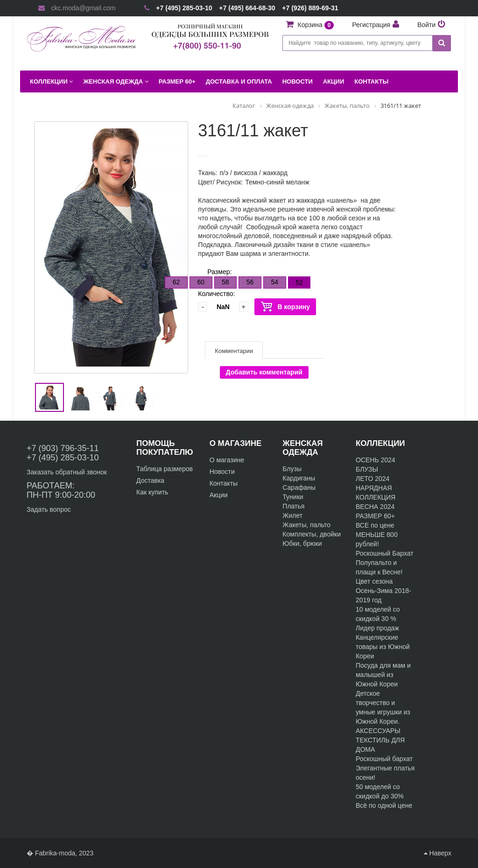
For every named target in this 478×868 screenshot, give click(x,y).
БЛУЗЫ (367, 469)
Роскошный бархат (384, 759)
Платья (293, 506)
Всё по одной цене (384, 805)
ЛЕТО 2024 (373, 479)
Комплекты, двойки (312, 534)
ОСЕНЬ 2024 (376, 460)
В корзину (285, 307)
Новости (222, 472)
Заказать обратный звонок (67, 472)
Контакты (224, 483)
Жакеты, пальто (306, 525)
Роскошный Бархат (385, 553)
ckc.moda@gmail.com (83, 8)
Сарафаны (299, 487)
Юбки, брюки (302, 543)
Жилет (292, 515)
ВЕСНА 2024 (375, 507)
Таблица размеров (165, 469)
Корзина (317, 25)
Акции (219, 495)
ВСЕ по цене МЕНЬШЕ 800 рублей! (377, 535)
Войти (426, 25)
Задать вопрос (49, 509)
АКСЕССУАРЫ (378, 731)
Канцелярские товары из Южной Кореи (383, 647)
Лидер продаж (377, 628)
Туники (293, 497)
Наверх (438, 853)
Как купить (152, 492)
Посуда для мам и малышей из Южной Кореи (383, 675)
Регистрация (371, 25)
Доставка (150, 480)
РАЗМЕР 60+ (375, 516)
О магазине (227, 460)
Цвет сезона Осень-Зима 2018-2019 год (383, 591)
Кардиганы (299, 478)
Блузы (292, 469)
